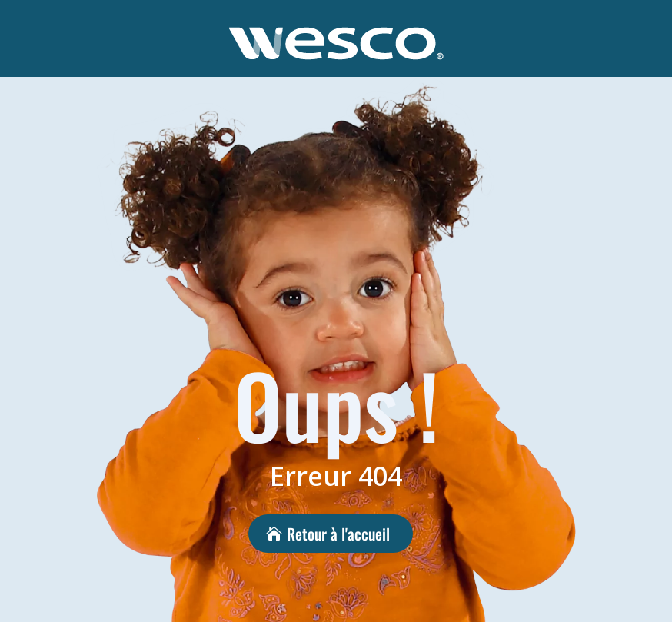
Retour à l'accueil (338, 534)
